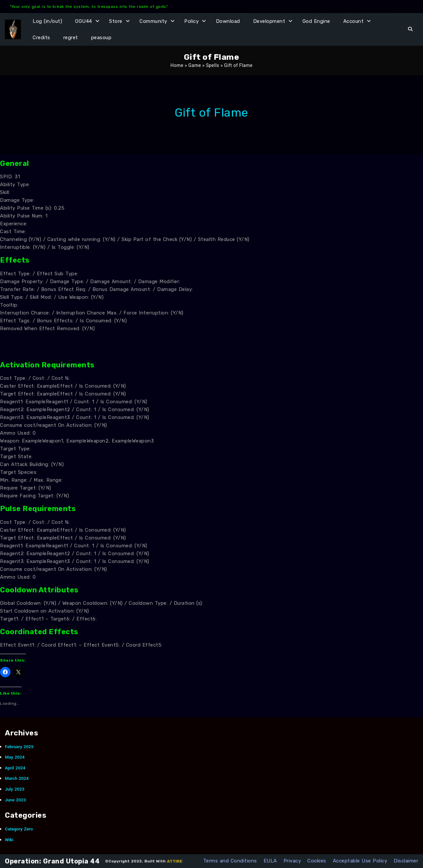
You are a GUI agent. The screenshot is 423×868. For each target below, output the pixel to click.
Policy (191, 21)
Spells (212, 65)
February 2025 (19, 747)
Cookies (317, 861)
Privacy (292, 861)
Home (177, 65)
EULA (270, 861)
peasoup (101, 38)
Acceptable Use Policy (360, 861)
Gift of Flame (211, 113)
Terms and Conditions (230, 861)
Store (116, 21)
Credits (41, 38)
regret (71, 38)
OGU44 (84, 21)
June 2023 (15, 800)
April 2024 (15, 768)
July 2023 (15, 789)
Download (228, 21)
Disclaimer (406, 861)
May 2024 (15, 757)
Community (153, 21)
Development (269, 21)
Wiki (9, 840)
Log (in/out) (47, 21)
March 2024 (17, 778)
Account (354, 21)
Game (195, 65)
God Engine (316, 21)
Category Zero (19, 829)
